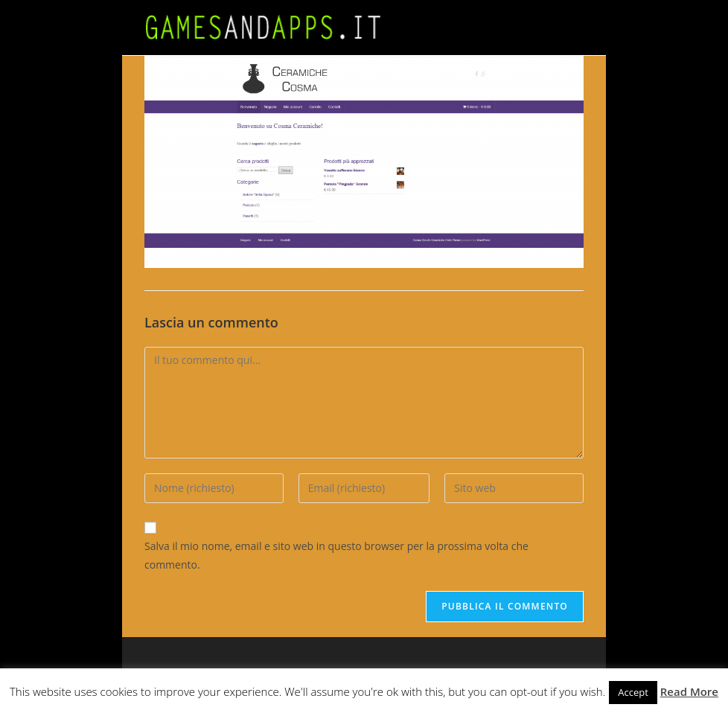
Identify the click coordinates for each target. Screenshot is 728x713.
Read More (689, 691)
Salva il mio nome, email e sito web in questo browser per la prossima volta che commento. (336, 555)
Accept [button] (633, 692)
